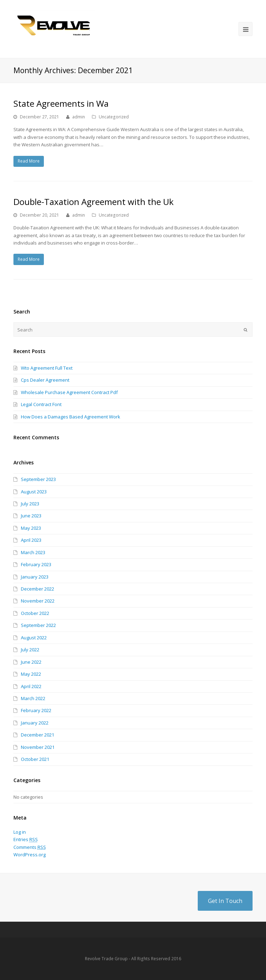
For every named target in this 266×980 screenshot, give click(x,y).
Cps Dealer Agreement (45, 380)
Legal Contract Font (41, 404)
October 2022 (35, 613)
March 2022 (33, 698)
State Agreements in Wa (61, 103)
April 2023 (31, 540)
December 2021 (37, 735)
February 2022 (36, 710)
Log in (20, 832)
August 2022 (34, 638)
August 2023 (34, 492)
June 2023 (31, 516)
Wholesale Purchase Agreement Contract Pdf (69, 392)
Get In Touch (225, 901)
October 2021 (35, 759)
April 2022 (31, 686)
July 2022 (30, 650)
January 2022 (35, 723)
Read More (29, 161)
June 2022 (31, 662)
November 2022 (38, 601)
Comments (30, 847)
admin (79, 117)
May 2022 (31, 674)
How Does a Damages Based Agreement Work (71, 417)
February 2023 (36, 564)
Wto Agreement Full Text (47, 368)
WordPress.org (30, 855)
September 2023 (38, 479)
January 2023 (35, 577)
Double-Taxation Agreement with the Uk (94, 202)
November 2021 (38, 747)
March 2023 (33, 552)
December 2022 (37, 589)
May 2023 (31, 528)
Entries (26, 839)
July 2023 (30, 504)
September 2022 (38, 625)
